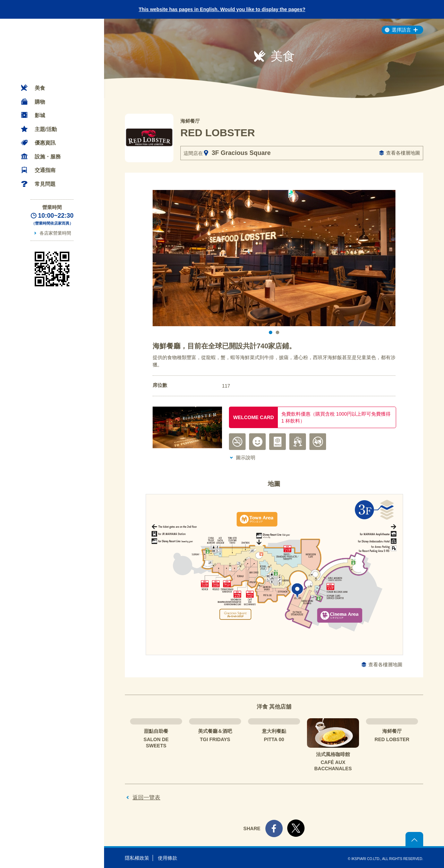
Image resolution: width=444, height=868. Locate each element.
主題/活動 (46, 129)
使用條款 (168, 858)
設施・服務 (48, 157)
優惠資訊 (45, 143)
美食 (40, 88)
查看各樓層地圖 (403, 153)
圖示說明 (246, 458)
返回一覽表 (146, 797)
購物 (40, 102)
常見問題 (45, 184)
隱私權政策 (137, 858)
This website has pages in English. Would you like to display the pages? (222, 9)
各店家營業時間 (55, 233)
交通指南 (45, 170)
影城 (40, 115)
